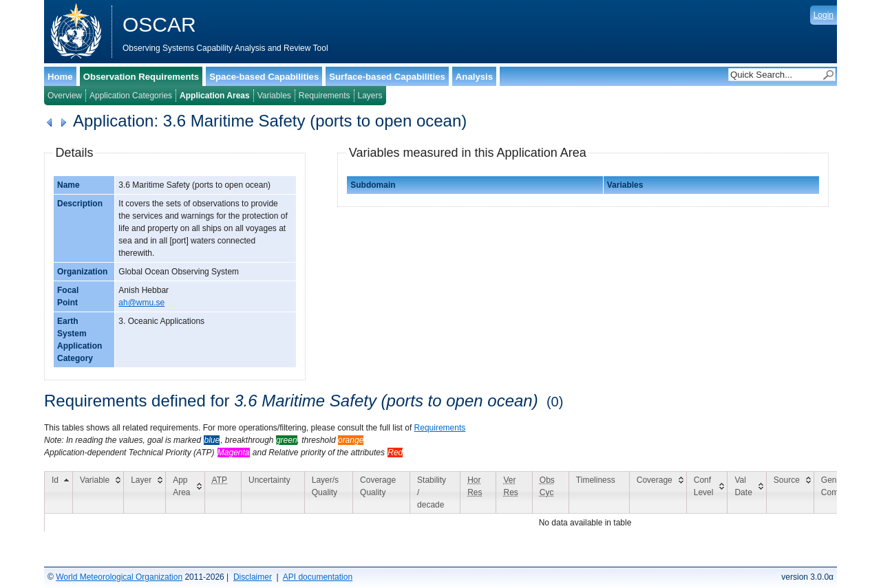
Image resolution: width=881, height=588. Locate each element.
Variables (274, 96)
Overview (65, 96)
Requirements (325, 96)
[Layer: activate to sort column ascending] (145, 492)
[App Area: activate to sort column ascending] (185, 492)
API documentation (318, 577)
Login (824, 15)
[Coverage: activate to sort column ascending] (658, 492)
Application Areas (215, 96)
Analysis (474, 77)
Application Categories (131, 96)
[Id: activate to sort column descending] (59, 492)
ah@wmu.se (141, 303)
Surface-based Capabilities (387, 77)
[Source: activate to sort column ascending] (790, 492)
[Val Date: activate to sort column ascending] (747, 492)
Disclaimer (253, 577)
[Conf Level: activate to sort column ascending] (707, 492)
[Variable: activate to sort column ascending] (98, 492)
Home (60, 77)
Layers (370, 96)
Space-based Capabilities (264, 77)
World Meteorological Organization (119, 577)
